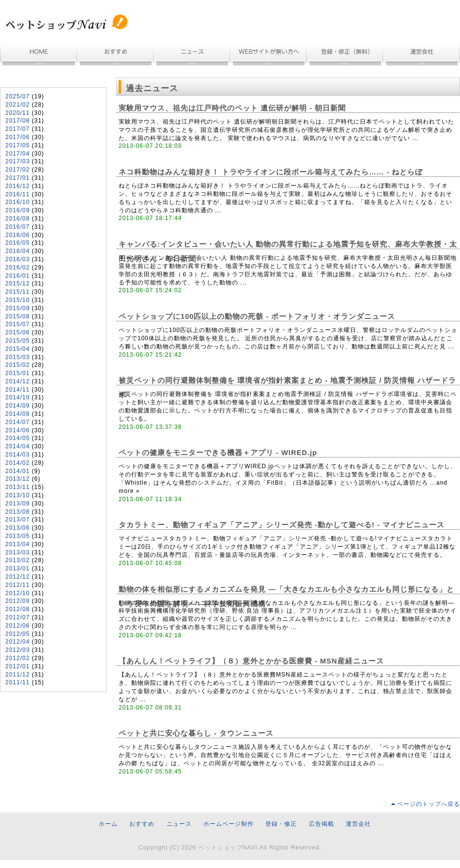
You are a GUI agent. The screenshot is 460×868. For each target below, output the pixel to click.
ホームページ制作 (269, 55)
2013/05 (17, 536)
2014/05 (17, 438)
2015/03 (17, 357)
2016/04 (17, 251)
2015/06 (17, 332)
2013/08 (17, 512)
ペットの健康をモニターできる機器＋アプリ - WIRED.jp (218, 453)
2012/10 (17, 593)
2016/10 (17, 202)
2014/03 (17, 455)
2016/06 (17, 235)
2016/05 (17, 243)
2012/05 (17, 634)
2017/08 (17, 121)
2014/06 (17, 430)
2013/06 (17, 528)
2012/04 (17, 642)
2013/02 (17, 560)
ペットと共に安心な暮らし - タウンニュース (196, 733)
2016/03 (17, 259)
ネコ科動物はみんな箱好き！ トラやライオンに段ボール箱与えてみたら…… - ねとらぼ (271, 172)
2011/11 (17, 682)
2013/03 (17, 552)
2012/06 (17, 626)
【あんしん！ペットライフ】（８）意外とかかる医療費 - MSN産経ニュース (251, 661)
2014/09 (17, 406)
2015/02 (17, 365)
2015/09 (17, 308)
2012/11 (17, 585)
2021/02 (17, 105)
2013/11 (17, 487)
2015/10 (17, 300)
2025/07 (17, 96)
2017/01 (17, 178)
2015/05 (17, 341)
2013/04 (17, 544)
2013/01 (17, 568)
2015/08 (17, 316)
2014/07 (17, 422)
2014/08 (17, 414)
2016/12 (17, 186)
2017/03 (17, 161)
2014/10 (17, 397)
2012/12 (17, 577)
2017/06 (17, 137)
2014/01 (17, 471)
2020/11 (17, 113)
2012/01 (17, 666)
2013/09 (17, 504)
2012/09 (17, 601)
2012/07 (17, 617)
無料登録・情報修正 (345, 55)
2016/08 (17, 219)
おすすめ (116, 55)
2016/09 (17, 210)
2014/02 (17, 463)
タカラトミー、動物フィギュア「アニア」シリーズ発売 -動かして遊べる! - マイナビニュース (282, 525)
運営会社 (422, 55)
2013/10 (17, 495)
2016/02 (17, 268)
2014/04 (17, 446)
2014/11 (17, 390)
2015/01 (17, 373)
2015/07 (17, 324)
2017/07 (17, 129)
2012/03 (17, 650)
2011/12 (17, 675)
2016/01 (17, 276)
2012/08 (17, 609)
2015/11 (17, 292)
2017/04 (17, 154)
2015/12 (17, 284)
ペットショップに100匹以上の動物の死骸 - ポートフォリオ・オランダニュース (257, 316)
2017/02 (17, 170)
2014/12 (17, 381)
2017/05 (17, 145)
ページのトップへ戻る (429, 804)
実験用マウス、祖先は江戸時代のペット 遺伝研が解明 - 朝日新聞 (232, 108)
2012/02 (17, 658)
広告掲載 (322, 824)
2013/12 (17, 479)
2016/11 (17, 194)
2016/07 (17, 227)
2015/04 (17, 349)
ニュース (192, 55)
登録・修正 (281, 824)
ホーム (39, 55)
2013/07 (17, 520)
